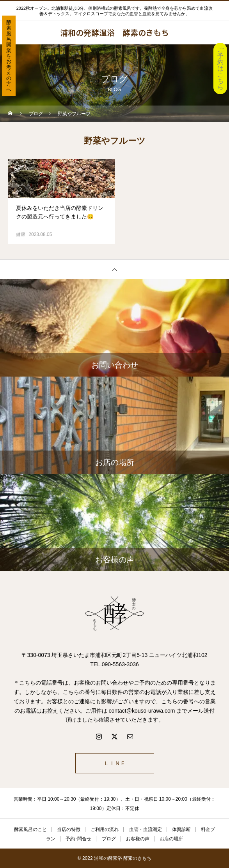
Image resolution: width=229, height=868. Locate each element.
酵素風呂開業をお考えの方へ (9, 56)
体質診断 (181, 829)
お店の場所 (171, 839)
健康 (21, 234)
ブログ (109, 839)
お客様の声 (138, 839)
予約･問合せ (78, 839)
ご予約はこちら (220, 68)
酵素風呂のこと (30, 829)
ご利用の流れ (105, 829)
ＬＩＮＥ (115, 763)
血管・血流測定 (146, 829)
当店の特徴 (69, 829)
